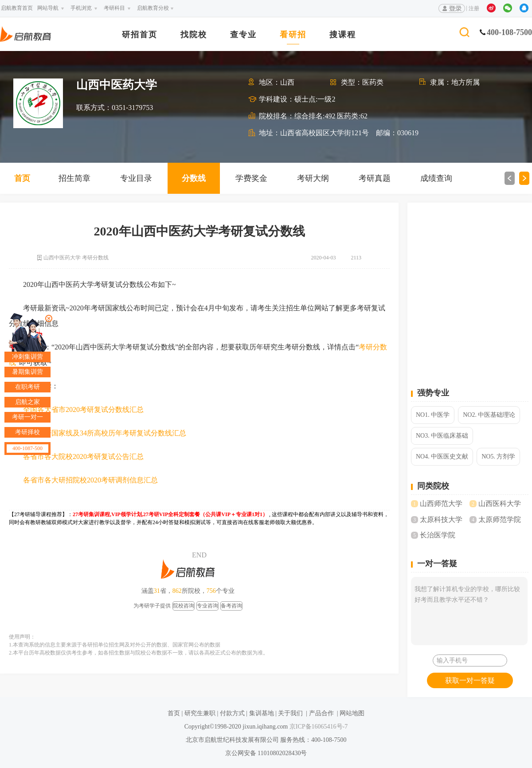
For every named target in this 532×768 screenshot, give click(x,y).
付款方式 (232, 713)
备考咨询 (231, 606)
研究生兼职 (200, 713)
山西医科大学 (500, 504)
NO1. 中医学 (433, 415)
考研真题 (375, 178)
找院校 (194, 35)
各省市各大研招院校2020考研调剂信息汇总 (90, 480)
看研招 (293, 35)
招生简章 (74, 178)
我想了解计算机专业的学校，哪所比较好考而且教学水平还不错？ (469, 611)
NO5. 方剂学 (498, 456)
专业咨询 (207, 606)
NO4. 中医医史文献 (442, 456)
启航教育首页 (17, 8)
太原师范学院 (500, 519)
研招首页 (140, 35)
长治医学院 (438, 535)
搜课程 (343, 35)
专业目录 (136, 178)
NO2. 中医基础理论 (489, 415)
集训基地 (262, 713)
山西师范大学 (441, 504)
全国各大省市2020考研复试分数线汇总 (83, 409)
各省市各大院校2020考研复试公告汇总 (83, 456)
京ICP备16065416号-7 (318, 727)
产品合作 (321, 713)
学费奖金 (251, 178)
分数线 (194, 178)
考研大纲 (313, 178)
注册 (474, 8)
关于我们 (290, 713)
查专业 (243, 35)
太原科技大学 (441, 519)
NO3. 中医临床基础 (442, 436)
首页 (22, 178)
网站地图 (352, 713)
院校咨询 (184, 606)
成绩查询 (436, 178)
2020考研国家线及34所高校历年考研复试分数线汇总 (105, 433)
